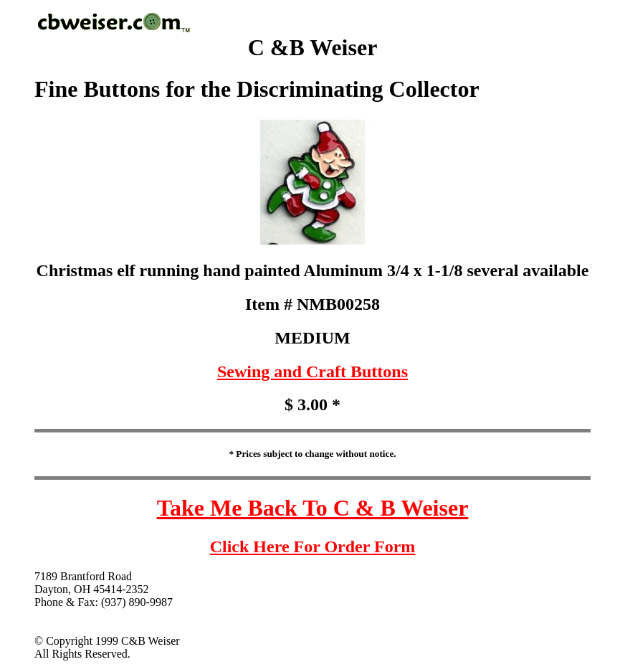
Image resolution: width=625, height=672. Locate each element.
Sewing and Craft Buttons (312, 372)
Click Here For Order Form (313, 546)
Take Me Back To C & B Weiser (313, 508)
